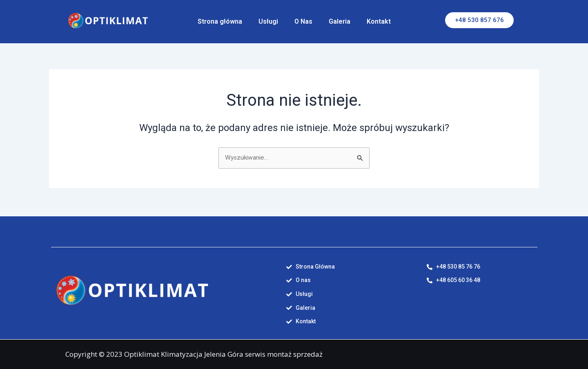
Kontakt (379, 21)
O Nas (303, 21)
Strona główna (220, 21)
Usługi (268, 21)
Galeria (340, 21)
